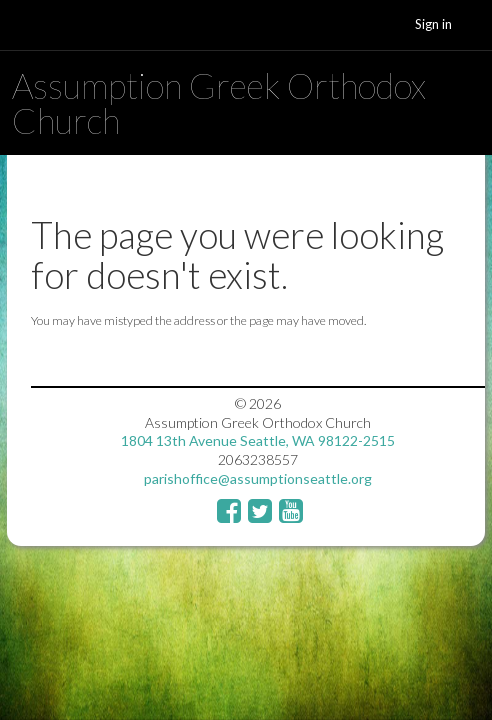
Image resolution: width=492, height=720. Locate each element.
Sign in (433, 24)
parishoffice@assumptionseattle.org (258, 478)
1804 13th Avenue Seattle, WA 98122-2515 (258, 440)
